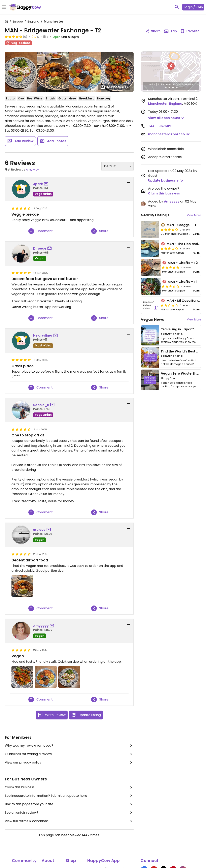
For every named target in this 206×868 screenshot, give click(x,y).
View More (194, 215)
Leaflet (152, 84)
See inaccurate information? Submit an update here (69, 796)
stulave (39, 530)
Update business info (165, 180)
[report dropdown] (129, 183)
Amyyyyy (32, 169)
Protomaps (164, 84)
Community (24, 861)
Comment (41, 231)
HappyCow (168, 378)
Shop (71, 861)
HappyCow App (104, 861)
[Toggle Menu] (4, 7)
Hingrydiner (43, 335)
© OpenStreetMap (184, 84)
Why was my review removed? (69, 746)
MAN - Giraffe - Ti (182, 282)
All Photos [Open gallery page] (114, 87)
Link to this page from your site (69, 804)
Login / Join (193, 7)
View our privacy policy (69, 763)
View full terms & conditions (69, 821)
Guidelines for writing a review (69, 754)
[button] (171, 67)
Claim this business (69, 787)
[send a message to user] (47, 184)
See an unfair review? (69, 813)
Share (100, 231)
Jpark (38, 184)
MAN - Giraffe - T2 (183, 263)
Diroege (40, 249)
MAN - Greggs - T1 (181, 225)
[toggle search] (177, 7)
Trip (170, 31)
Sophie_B (41, 405)
